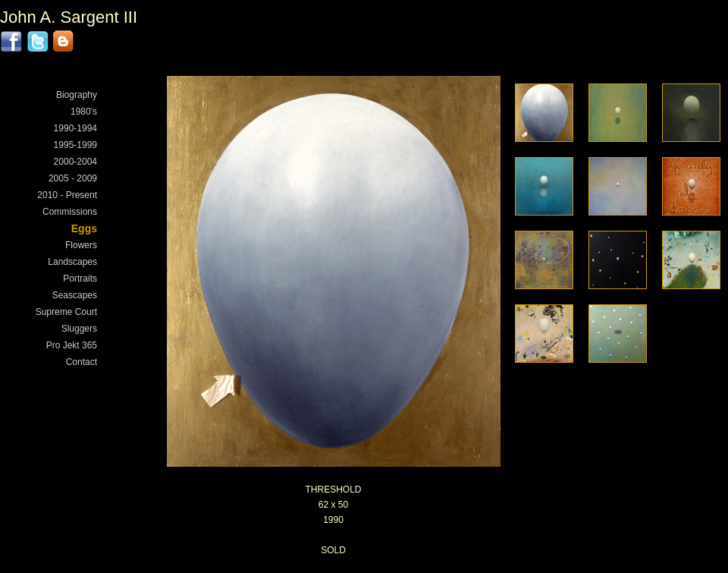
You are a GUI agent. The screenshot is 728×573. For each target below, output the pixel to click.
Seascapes (75, 295)
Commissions (70, 212)
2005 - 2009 (73, 178)
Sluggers (79, 329)
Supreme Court (66, 312)
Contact (82, 362)
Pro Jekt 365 (72, 345)
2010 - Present (67, 195)
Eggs (84, 228)
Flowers (81, 245)
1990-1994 (75, 128)
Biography (77, 95)
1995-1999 (75, 145)
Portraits (80, 279)
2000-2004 (75, 162)
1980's (84, 112)
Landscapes (72, 262)
